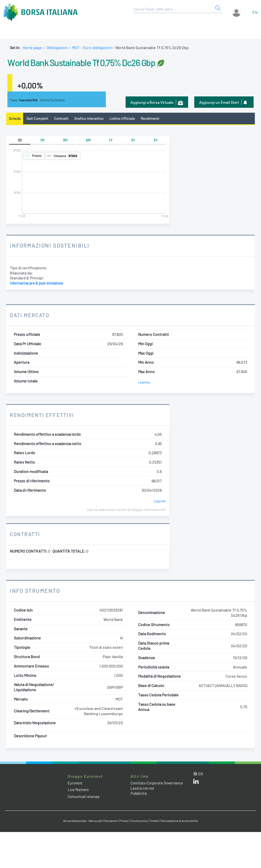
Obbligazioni (57, 47)
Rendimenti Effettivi (44, 416)
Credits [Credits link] (156, 821)
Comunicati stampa (84, 797)
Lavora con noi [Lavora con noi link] (143, 789)
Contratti (64, 119)
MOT (76, 47)
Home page (32, 47)
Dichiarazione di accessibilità (184, 821)
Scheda (15, 119)
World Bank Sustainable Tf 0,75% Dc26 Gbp (99, 62)
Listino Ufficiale (128, 119)
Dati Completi (39, 119)
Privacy (124, 821)
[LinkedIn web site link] (196, 783)
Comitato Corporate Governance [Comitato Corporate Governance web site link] (159, 784)
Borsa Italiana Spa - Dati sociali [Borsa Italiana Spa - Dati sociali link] (79, 821)
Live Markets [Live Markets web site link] (79, 790)
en (255, 12)
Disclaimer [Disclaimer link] (110, 821)
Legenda (144, 383)
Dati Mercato (30, 316)
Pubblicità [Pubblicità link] (139, 794)
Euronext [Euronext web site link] (76, 784)
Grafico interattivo (93, 119)
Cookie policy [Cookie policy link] (140, 821)
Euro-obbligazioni (99, 47)
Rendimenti (157, 119)
